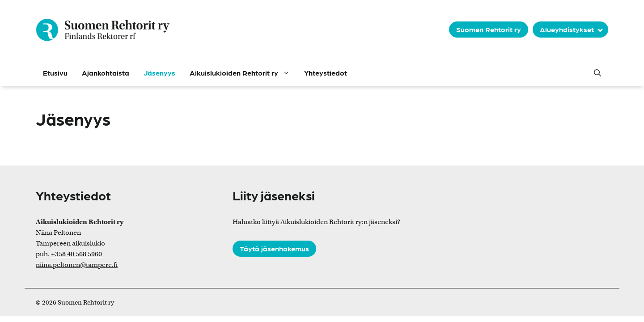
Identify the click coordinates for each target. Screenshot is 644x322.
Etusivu (55, 73)
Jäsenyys (159, 73)
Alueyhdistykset (567, 29)
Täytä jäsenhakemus (274, 248)
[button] (597, 73)
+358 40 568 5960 (76, 254)
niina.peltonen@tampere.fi (77, 265)
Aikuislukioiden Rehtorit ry (243, 73)
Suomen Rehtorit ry (489, 29)
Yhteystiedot (326, 73)
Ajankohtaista (106, 73)
